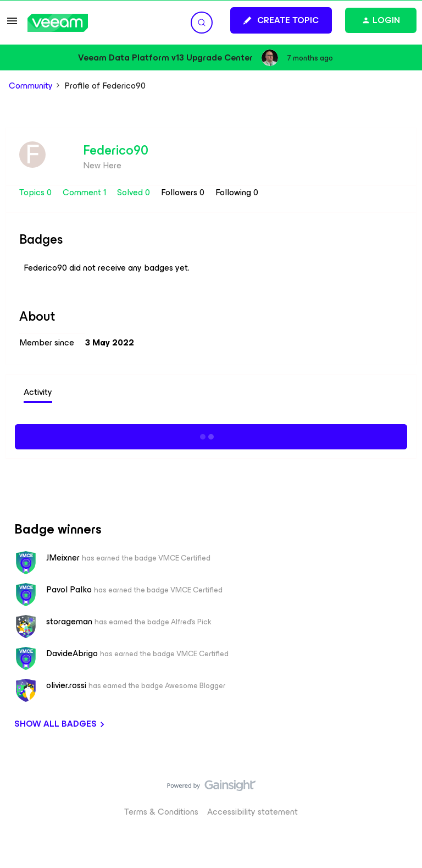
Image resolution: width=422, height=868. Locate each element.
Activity (38, 392)
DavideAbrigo (72, 653)
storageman (69, 622)
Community (31, 86)
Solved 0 (135, 192)
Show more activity (211, 435)
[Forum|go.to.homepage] (58, 23)
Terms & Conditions (161, 812)
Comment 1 (85, 192)
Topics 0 (37, 192)
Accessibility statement (252, 812)
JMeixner (63, 558)
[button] (12, 24)
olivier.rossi (66, 685)
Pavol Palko (69, 590)
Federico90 (116, 150)
